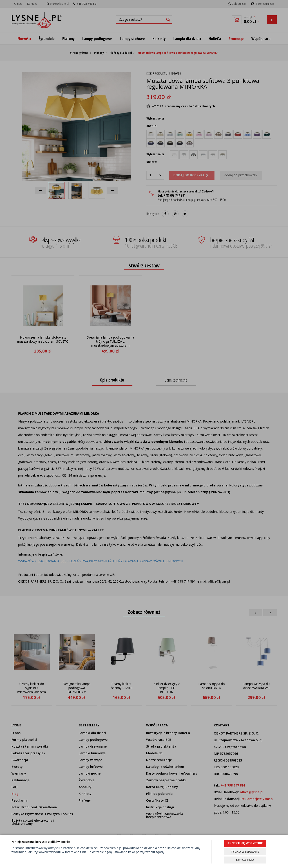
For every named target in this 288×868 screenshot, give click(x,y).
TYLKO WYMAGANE (245, 852)
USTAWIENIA (245, 860)
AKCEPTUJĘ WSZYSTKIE (245, 843)
